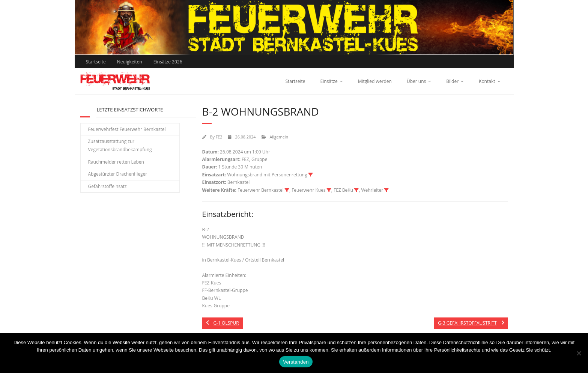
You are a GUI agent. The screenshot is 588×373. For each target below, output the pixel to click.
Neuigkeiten (130, 62)
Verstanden (296, 362)
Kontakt (487, 81)
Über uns (416, 81)
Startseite (96, 62)
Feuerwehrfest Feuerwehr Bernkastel (127, 129)
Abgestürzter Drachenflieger (118, 174)
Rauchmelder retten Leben (116, 162)
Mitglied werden (375, 81)
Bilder (452, 81)
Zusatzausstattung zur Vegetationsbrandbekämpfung (120, 145)
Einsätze (329, 81)
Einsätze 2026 (168, 62)
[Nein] (579, 353)
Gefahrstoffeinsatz (108, 186)
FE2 (219, 137)
